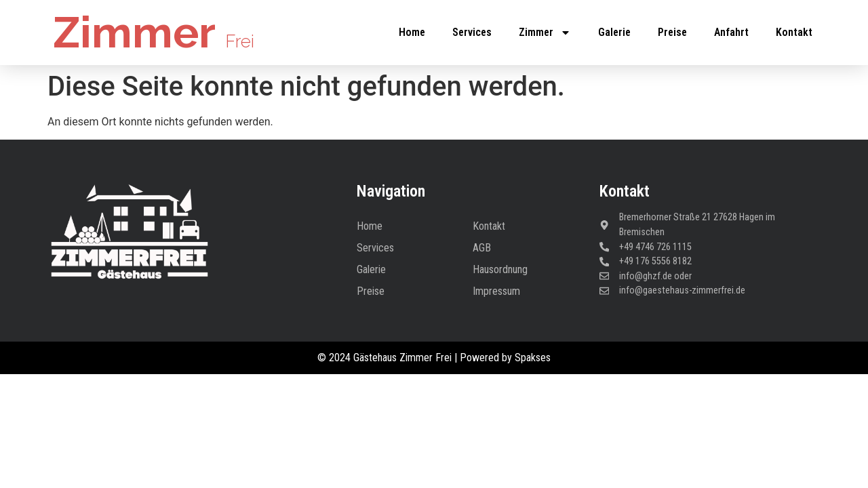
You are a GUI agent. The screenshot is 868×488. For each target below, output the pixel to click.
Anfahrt (731, 32)
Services (472, 32)
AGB (482, 248)
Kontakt (794, 32)
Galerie (614, 32)
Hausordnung (500, 269)
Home (412, 32)
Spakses (533, 358)
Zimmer (154, 32)
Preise (672, 32)
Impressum (496, 291)
